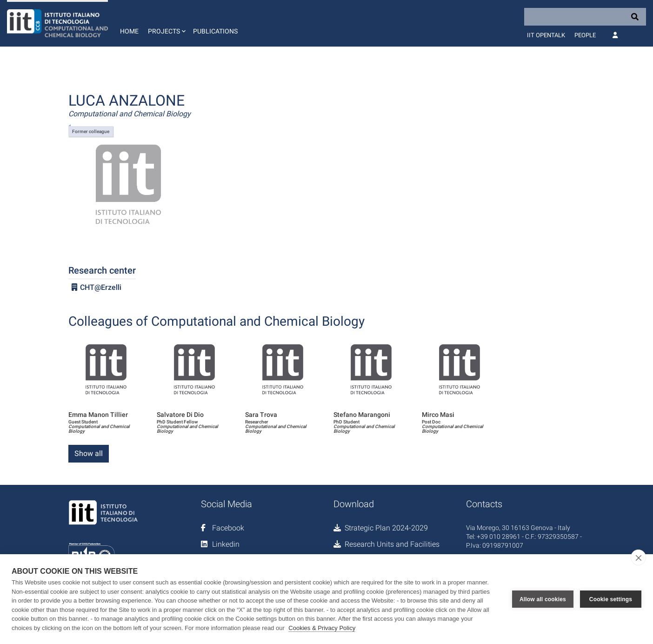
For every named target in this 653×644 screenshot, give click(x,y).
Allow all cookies (543, 599)
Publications (215, 31)
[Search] (585, 17)
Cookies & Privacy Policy (322, 628)
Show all (89, 453)
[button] (166, 23)
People (585, 35)
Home (129, 31)
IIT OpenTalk (546, 35)
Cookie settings (611, 599)
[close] (638, 557)
